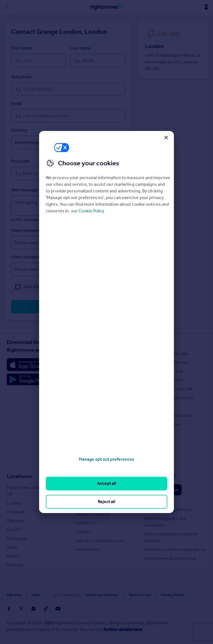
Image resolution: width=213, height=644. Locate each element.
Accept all (107, 483)
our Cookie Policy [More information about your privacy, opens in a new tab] (88, 211)
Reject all (107, 502)
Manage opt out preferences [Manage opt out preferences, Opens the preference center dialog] (106, 459)
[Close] (166, 138)
